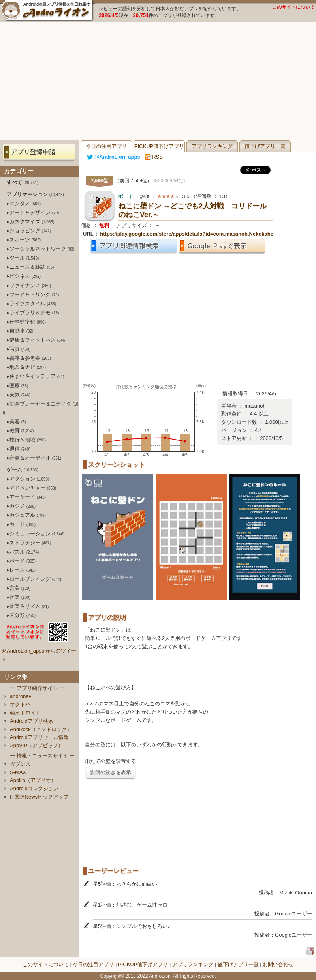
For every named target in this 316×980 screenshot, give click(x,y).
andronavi (21, 696)
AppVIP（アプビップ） (37, 745)
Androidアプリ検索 (32, 721)
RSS (154, 157)
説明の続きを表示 (111, 772)
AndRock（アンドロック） (41, 729)
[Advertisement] (158, 81)
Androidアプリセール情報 (39, 737)
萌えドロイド (25, 713)
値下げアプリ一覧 (265, 146)
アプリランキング (212, 146)
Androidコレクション (34, 788)
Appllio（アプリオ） (33, 780)
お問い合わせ (278, 964)
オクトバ (20, 704)
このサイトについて (293, 7)
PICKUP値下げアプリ (159, 146)
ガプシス (20, 764)
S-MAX (18, 772)
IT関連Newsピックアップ (39, 797)
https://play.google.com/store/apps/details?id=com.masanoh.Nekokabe (187, 234)
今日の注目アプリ (106, 146)
